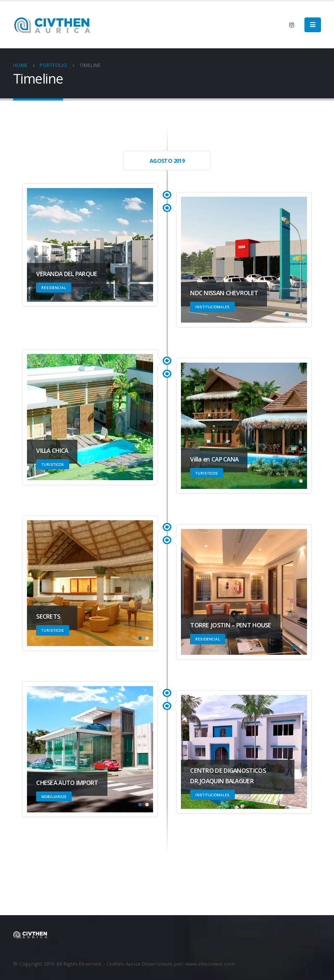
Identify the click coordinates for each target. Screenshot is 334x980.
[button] (287, 315)
